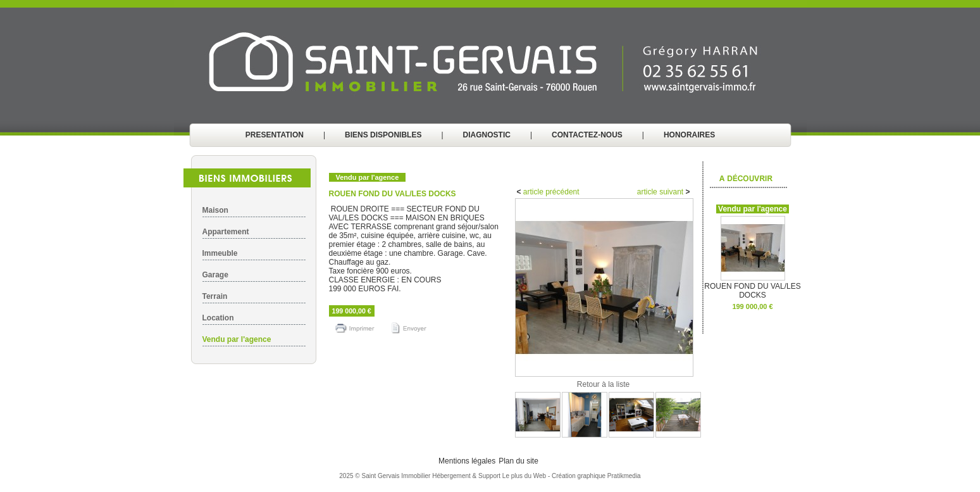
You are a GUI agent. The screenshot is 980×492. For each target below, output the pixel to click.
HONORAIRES (689, 135)
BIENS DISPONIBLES (383, 135)
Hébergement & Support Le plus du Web (490, 476)
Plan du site (518, 461)
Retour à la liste (603, 384)
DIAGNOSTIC (487, 135)
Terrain (215, 296)
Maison (215, 210)
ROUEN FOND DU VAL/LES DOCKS (752, 287)
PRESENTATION (275, 135)
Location (218, 318)
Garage (215, 275)
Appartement (226, 232)
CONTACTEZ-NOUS (587, 135)
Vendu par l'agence (237, 339)
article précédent (550, 192)
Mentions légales (467, 461)
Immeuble (220, 253)
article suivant (661, 192)
